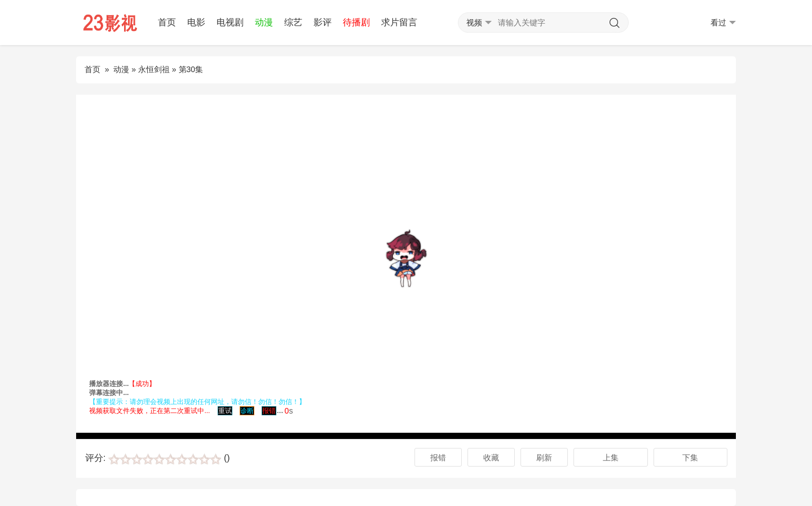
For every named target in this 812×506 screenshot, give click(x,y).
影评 (323, 22)
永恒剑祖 (154, 69)
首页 (167, 22)
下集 (690, 458)
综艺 (293, 22)
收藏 (491, 458)
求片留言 (399, 22)
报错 (438, 458)
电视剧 (230, 22)
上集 (611, 458)
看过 (723, 23)
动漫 (264, 22)
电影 (196, 22)
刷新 (544, 458)
